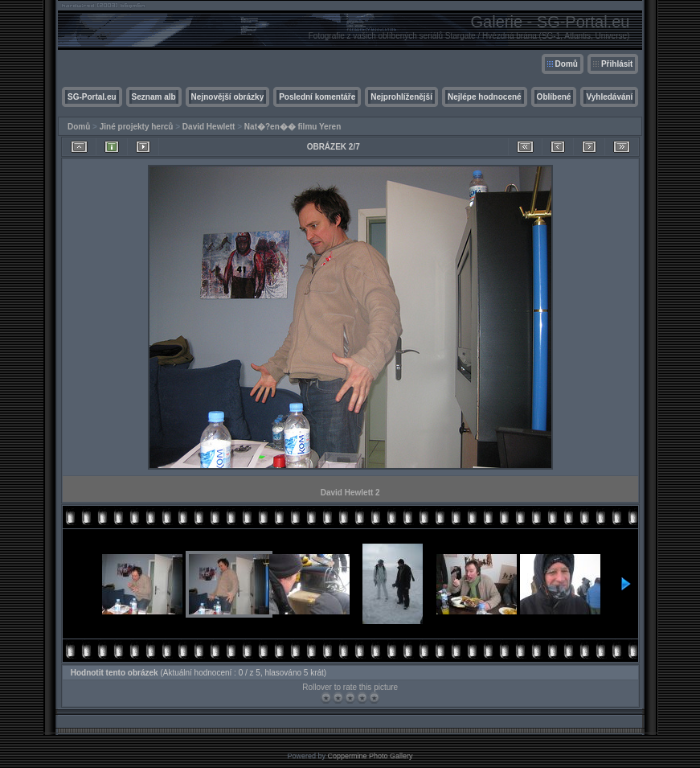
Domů (567, 64)
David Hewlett (209, 127)
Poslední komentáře (317, 97)
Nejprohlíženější (401, 97)
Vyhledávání (609, 97)
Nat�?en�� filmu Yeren (293, 127)
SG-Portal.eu (92, 97)
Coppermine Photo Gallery (370, 756)
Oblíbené (554, 97)
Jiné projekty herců (137, 127)
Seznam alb (154, 97)
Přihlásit (617, 64)
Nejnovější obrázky (228, 97)
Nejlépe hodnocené (485, 97)
